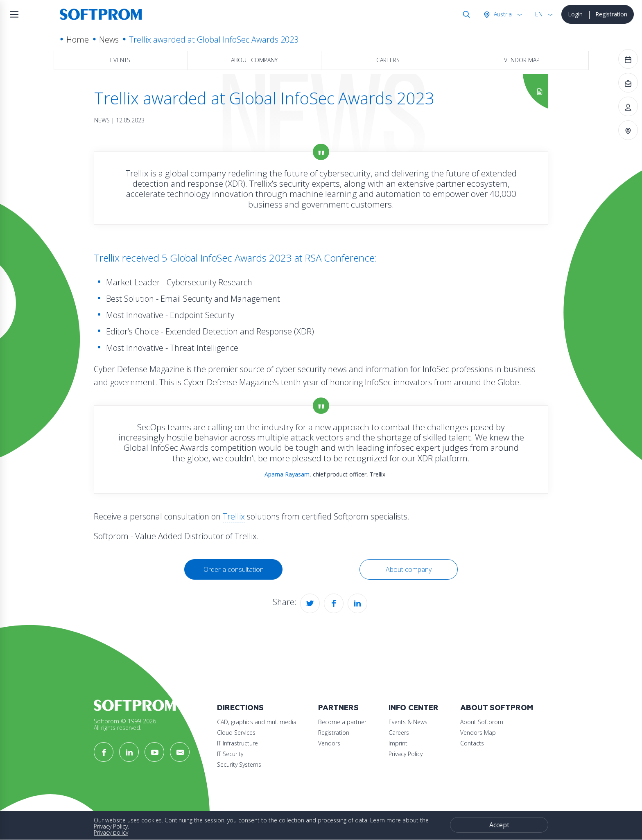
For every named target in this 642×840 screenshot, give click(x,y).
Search (465, 14)
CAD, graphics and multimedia (257, 722)
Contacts (472, 743)
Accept (499, 825)
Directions (240, 708)
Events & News (408, 722)
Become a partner (342, 722)
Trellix (234, 516)
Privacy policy (111, 832)
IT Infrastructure (237, 743)
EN (539, 14)
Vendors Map (478, 733)
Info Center (414, 708)
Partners (338, 708)
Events (120, 60)
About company (254, 60)
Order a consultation (234, 569)
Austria (502, 14)
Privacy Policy (406, 754)
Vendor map (522, 60)
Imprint (398, 743)
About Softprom (497, 708)
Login (575, 14)
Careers (388, 60)
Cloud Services (236, 733)
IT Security (230, 754)
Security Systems (239, 764)
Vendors (329, 743)
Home (78, 40)
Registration (611, 14)
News (109, 40)
